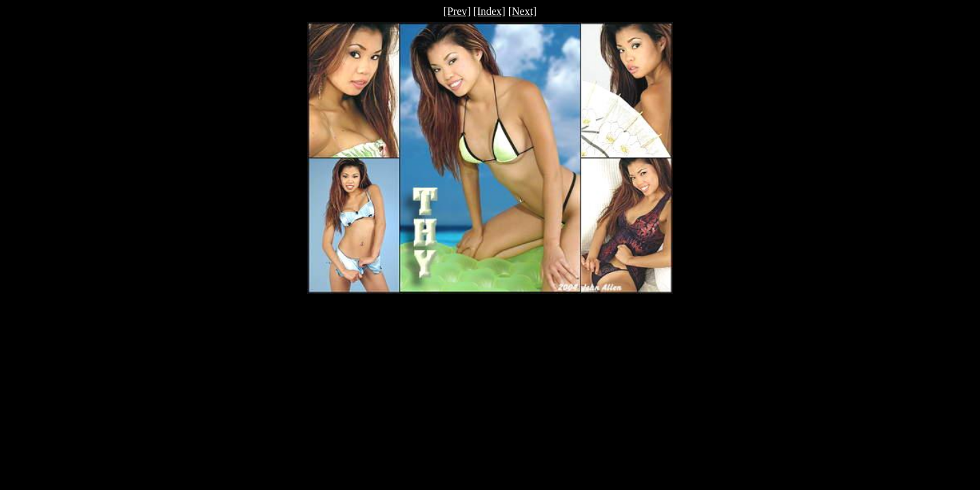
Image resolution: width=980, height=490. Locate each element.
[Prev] (457, 11)
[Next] (523, 11)
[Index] (490, 11)
